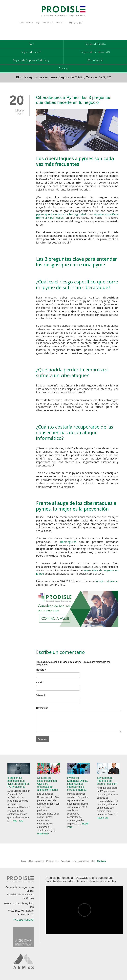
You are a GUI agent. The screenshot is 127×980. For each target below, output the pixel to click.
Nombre (40, 670)
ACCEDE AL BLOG (24, 920)
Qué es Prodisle (26, 23)
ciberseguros (68, 542)
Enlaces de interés (81, 861)
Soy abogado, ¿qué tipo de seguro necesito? (107, 781)
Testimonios (48, 23)
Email (39, 682)
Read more (17, 821)
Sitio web (41, 695)
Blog (37, 23)
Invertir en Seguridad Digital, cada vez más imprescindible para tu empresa (78, 784)
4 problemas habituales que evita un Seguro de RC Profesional (19, 782)
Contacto (63, 68)
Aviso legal (65, 861)
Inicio (32, 44)
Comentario (42, 708)
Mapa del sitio (53, 861)
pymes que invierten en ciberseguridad (61, 214)
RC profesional (95, 60)
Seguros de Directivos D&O (95, 52)
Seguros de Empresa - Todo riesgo (32, 60)
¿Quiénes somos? (36, 861)
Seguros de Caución (32, 52)
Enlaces (59, 23)
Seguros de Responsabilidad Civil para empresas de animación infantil (47, 784)
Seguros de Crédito (95, 44)
